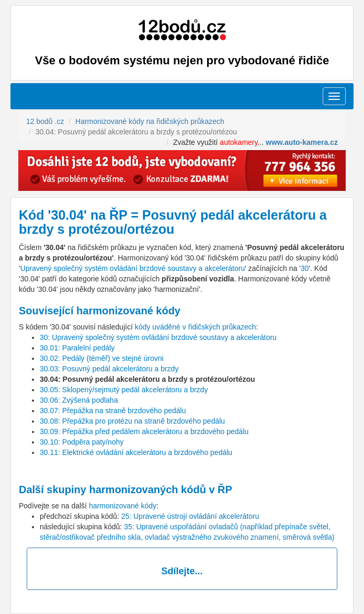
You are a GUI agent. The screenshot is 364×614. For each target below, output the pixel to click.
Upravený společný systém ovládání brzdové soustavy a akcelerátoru (133, 268)
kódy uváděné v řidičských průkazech (196, 327)
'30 (304, 268)
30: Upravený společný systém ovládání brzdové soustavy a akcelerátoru (158, 337)
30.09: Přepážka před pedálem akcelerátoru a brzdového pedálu (144, 431)
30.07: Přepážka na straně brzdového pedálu (113, 411)
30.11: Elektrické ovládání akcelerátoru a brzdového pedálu (136, 452)
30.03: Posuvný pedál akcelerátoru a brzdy (109, 369)
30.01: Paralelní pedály (77, 348)
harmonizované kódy (123, 506)
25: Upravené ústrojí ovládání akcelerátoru (190, 516)
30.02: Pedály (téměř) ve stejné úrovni (102, 358)
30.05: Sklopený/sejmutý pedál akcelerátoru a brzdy (124, 390)
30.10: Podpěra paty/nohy (82, 442)
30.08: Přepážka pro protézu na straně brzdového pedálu (132, 421)
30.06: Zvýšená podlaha (79, 400)
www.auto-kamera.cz (302, 142)
